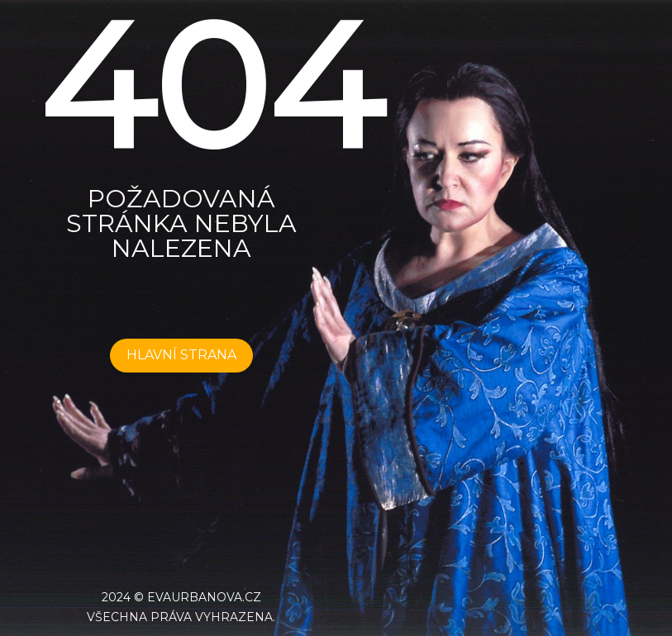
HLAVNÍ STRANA (181, 355)
